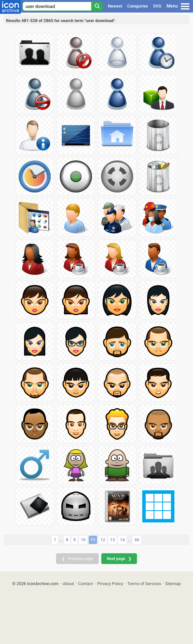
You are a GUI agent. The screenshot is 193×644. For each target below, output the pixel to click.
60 (137, 540)
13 (112, 540)
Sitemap (173, 584)
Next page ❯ (119, 559)
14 (122, 540)
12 (103, 540)
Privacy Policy (110, 584)
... (61, 540)
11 (93, 540)
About (68, 584)
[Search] (97, 6)
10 (83, 540)
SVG (157, 6)
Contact (86, 584)
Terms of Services (144, 584)
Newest (115, 6)
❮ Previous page (77, 559)
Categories (138, 6)
